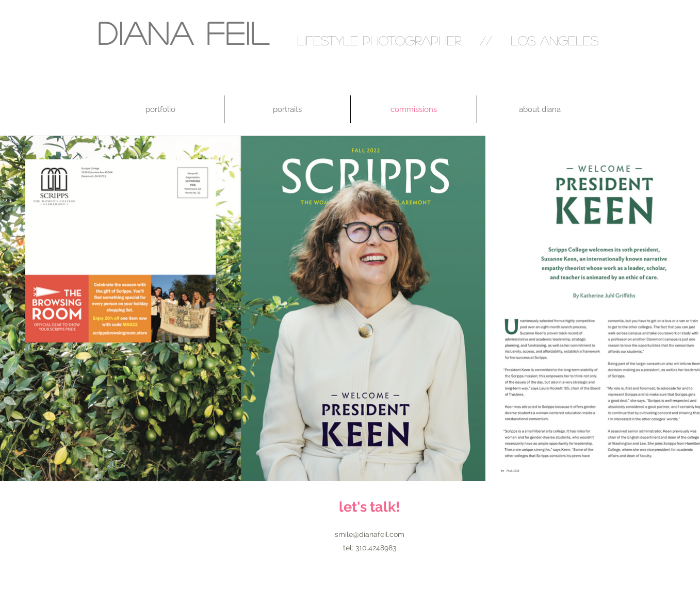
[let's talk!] (369, 507)
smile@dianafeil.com (370, 534)
